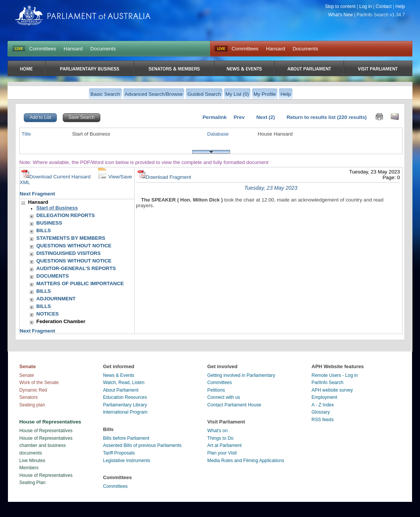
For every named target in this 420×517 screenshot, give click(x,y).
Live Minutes (32, 461)
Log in (365, 6)
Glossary (320, 412)
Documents (103, 49)
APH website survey (332, 390)
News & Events (119, 375)
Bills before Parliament (126, 438)
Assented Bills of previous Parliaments (142, 445)
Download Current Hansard (56, 177)
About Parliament (121, 390)
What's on (218, 431)
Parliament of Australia (83, 15)
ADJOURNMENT (56, 299)
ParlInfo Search (327, 383)
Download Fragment (164, 177)
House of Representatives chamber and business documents (46, 446)
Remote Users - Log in (334, 375)
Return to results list (311, 117)
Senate (27, 375)
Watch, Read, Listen (124, 383)
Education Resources (125, 397)
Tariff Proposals (119, 453)
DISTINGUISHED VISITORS (68, 253)
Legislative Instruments (127, 461)
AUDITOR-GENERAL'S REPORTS (76, 268)
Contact (384, 6)
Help (400, 6)
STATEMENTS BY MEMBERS (71, 238)
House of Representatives (46, 431)
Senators (29, 397)
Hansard (73, 49)
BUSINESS (49, 223)
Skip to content (340, 6)
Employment (324, 397)
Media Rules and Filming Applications (246, 461)
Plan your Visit (222, 453)
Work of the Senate (39, 383)
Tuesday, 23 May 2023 (271, 188)
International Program (125, 412)
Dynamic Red (33, 390)
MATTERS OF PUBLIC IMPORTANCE (80, 283)
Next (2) (265, 117)
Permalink (215, 117)
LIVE (19, 49)
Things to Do (220, 438)
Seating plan (32, 405)
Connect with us (224, 397)
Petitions (216, 390)
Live (221, 49)
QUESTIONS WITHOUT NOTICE (74, 246)
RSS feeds (322, 420)
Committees (43, 49)
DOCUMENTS (53, 276)
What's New (341, 15)
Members (29, 468)
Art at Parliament (225, 445)
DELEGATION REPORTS (66, 215)
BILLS (44, 230)
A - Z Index (323, 405)
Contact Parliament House (234, 405)
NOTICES (47, 314)
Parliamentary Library (125, 405)
